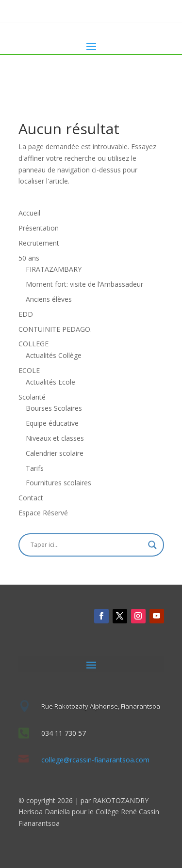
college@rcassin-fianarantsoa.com (95, 760)
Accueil (29, 213)
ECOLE (29, 370)
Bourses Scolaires (54, 408)
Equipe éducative (52, 423)
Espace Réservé (43, 513)
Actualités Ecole (50, 382)
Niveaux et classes (55, 438)
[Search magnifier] (152, 545)
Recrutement (39, 243)
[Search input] (87, 545)
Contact (31, 498)
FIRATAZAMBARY (54, 269)
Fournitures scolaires (58, 483)
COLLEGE (33, 344)
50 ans (29, 258)
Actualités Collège (54, 355)
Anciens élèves (49, 299)
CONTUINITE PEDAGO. (55, 329)
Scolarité (32, 397)
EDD (26, 314)
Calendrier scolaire (55, 453)
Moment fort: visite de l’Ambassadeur (84, 284)
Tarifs (35, 468)
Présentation (39, 228)
